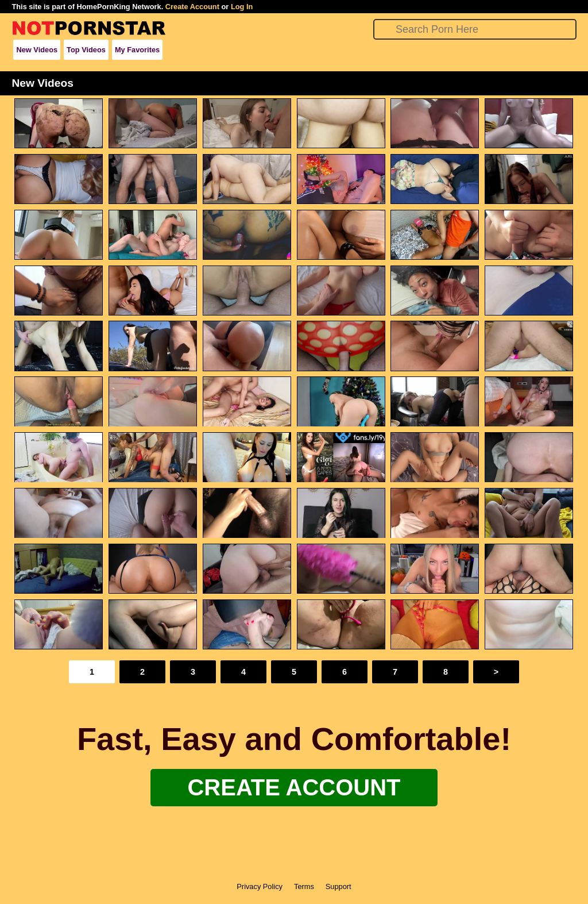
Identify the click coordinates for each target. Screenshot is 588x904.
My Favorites (137, 50)
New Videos (37, 50)
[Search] (475, 29)
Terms (304, 886)
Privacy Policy (260, 886)
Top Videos (86, 50)
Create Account (192, 7)
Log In (242, 7)
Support (339, 886)
